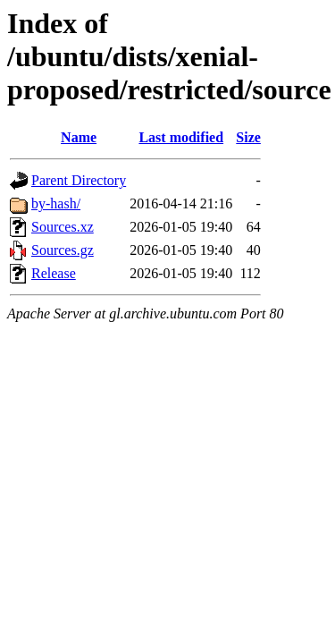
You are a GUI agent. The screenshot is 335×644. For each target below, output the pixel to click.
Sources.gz (63, 250)
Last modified (181, 137)
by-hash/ (56, 203)
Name (79, 137)
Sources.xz (63, 227)
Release (54, 273)
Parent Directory (79, 180)
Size (248, 137)
